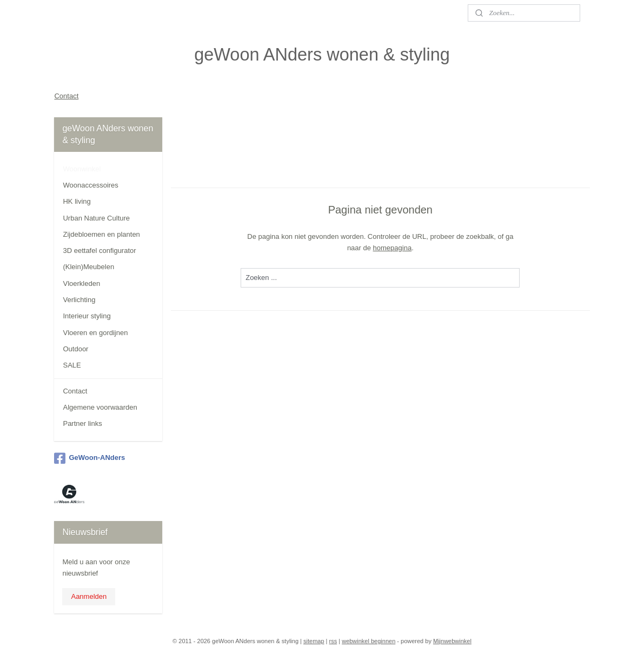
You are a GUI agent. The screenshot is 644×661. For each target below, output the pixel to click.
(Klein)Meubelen (88, 267)
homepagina (393, 247)
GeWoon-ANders (89, 458)
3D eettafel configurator (99, 251)
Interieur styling (87, 316)
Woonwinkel (82, 169)
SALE (72, 365)
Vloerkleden (81, 283)
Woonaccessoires (90, 185)
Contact (66, 96)
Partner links (82, 423)
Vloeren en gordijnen (95, 333)
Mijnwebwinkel (452, 641)
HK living (77, 201)
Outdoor (75, 349)
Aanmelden (89, 596)
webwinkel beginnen (369, 641)
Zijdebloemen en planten (101, 234)
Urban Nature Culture (96, 218)
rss (333, 641)
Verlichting (79, 300)
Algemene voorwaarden (100, 407)
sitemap (314, 641)
